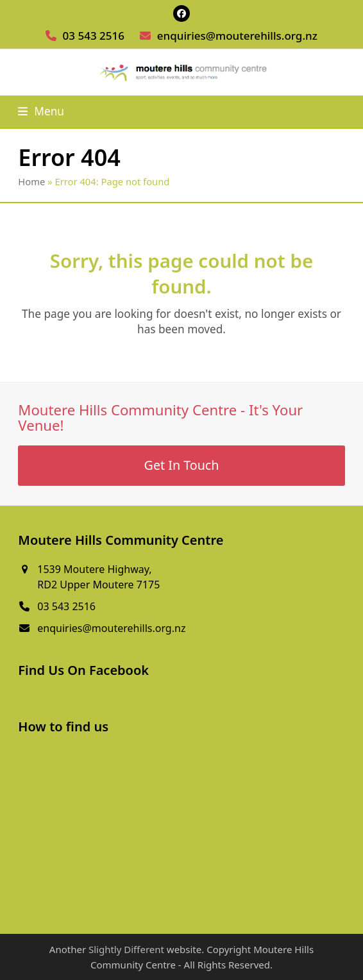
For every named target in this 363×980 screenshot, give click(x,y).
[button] (41, 111)
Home (31, 181)
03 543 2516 (94, 36)
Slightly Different (126, 949)
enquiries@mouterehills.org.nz (237, 36)
